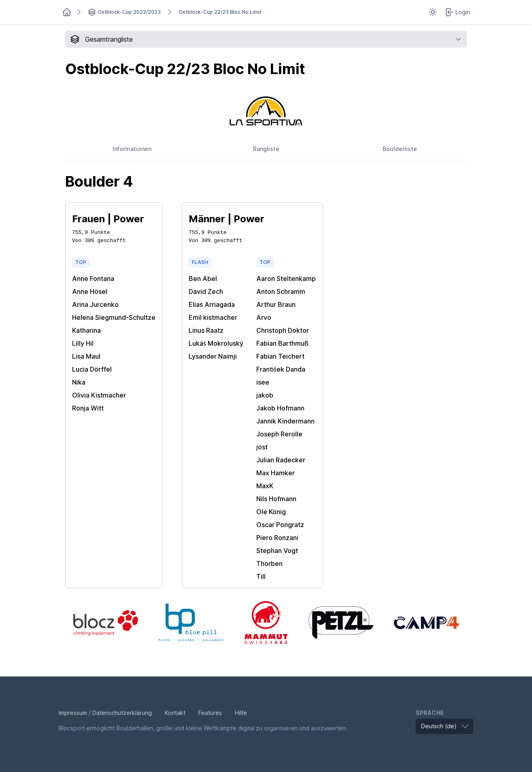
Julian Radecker (281, 460)
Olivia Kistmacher (99, 395)
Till (261, 576)
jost (262, 447)
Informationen (132, 149)
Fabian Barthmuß (282, 343)
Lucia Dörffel (92, 369)
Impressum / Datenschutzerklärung (105, 713)
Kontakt (175, 713)
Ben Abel (203, 279)
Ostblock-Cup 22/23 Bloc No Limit (220, 12)
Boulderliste (400, 149)
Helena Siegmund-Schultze (114, 317)
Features (210, 713)
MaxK (265, 486)
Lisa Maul (86, 356)
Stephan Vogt (277, 551)
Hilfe (241, 713)
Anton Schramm (281, 291)
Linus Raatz (206, 330)
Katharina (86, 330)
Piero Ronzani (277, 538)
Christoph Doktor (283, 330)
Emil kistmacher (213, 317)
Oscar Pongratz (280, 525)
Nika (79, 382)
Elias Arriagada (212, 304)
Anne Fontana (93, 279)
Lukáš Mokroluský (216, 343)
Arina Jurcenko (95, 304)
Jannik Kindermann (285, 421)
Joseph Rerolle (279, 434)
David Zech (206, 291)
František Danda (281, 369)
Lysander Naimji (213, 356)
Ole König (271, 512)
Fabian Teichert (280, 356)
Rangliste (266, 149)
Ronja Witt (88, 408)
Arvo (264, 317)
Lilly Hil (83, 343)
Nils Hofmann (276, 499)
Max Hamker (276, 473)
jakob (265, 395)
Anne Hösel (90, 291)
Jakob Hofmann (280, 408)
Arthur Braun (276, 304)
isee (263, 382)
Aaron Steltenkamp (286, 279)
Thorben (269, 564)
